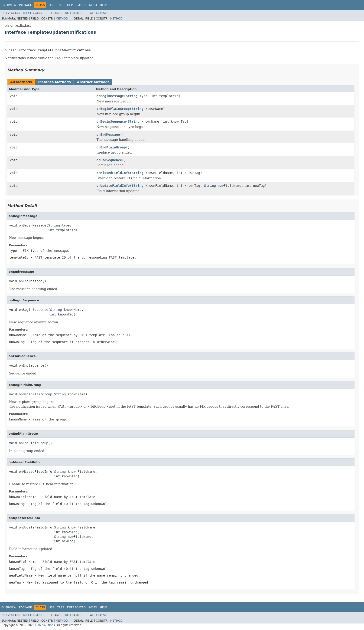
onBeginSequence (111, 121)
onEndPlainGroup (111, 147)
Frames (57, 13)
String (132, 96)
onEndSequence (109, 160)
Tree (61, 5)
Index (93, 5)
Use (52, 5)
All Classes (99, 13)
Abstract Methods (93, 82)
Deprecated (76, 5)
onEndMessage (108, 135)
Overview (9, 5)
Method (62, 19)
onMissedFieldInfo (113, 173)
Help (103, 5)
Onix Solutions (45, 625)
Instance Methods (54, 82)
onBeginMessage (110, 96)
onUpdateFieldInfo (113, 186)
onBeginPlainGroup (113, 109)
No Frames (73, 13)
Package (25, 5)
